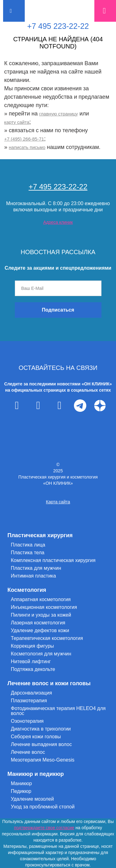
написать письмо (27, 147)
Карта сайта (58, 502)
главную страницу (59, 114)
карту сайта (17, 122)
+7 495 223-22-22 (58, 26)
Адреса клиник (58, 222)
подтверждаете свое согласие (44, 828)
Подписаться (58, 310)
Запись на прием (105, 11)
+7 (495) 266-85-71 (24, 139)
